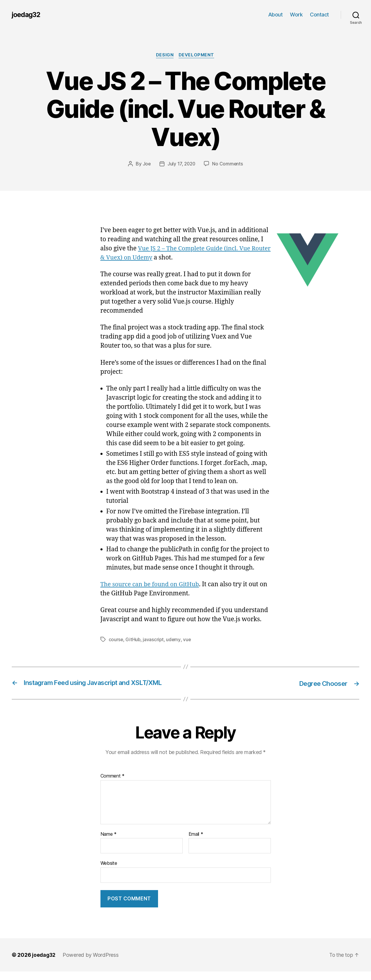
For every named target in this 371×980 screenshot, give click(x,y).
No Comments (228, 164)
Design (164, 56)
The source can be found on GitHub (152, 585)
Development (197, 56)
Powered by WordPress (92, 963)
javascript (154, 640)
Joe (146, 164)
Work (296, 15)
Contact (319, 15)
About (276, 15)
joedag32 (27, 15)
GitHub (133, 640)
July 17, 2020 (181, 164)
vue (188, 640)
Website (109, 872)
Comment (113, 785)
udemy (174, 640)
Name (109, 843)
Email (196, 843)
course (116, 640)
